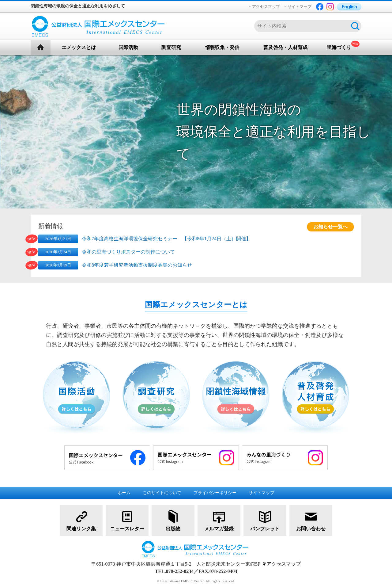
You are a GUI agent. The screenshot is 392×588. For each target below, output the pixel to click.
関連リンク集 (81, 520)
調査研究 (171, 47)
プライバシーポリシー (215, 493)
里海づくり (339, 47)
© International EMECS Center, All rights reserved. (196, 581)
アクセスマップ (266, 7)
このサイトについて (162, 493)
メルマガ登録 (219, 520)
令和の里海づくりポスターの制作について (128, 252)
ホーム (124, 493)
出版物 (173, 520)
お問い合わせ (311, 520)
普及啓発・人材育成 (285, 47)
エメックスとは (79, 47)
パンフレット (265, 520)
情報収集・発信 (222, 47)
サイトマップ (300, 7)
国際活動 (128, 47)
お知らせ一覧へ (330, 227)
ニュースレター (127, 520)
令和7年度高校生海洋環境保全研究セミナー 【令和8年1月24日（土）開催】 (166, 239)
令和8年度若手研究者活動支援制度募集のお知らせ (137, 265)
